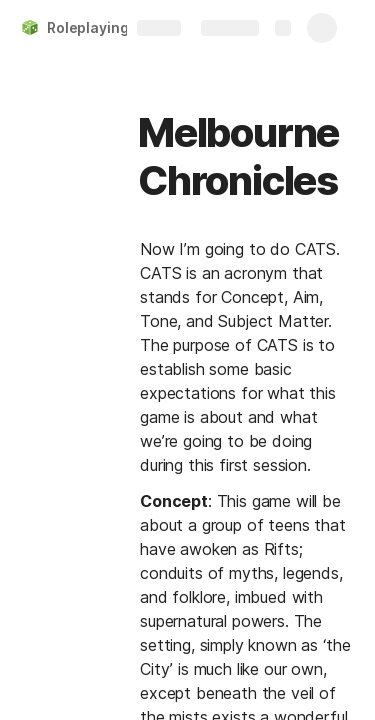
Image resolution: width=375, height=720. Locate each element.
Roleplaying (87, 27)
